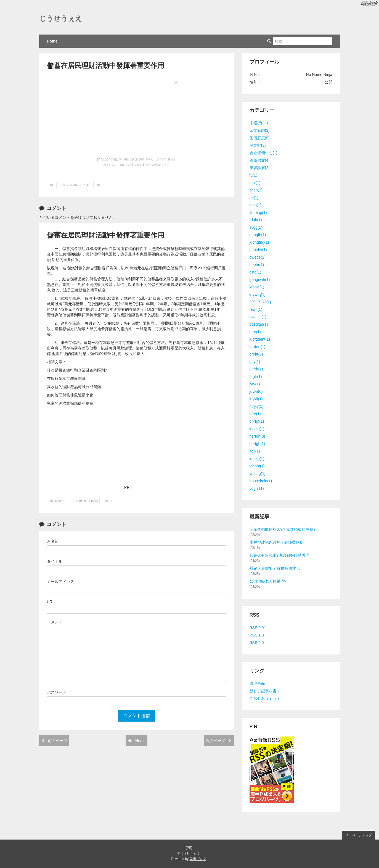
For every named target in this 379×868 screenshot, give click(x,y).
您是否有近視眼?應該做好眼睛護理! (280, 555)
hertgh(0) (257, 436)
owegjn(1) (258, 317)
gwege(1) (258, 257)
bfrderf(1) (258, 347)
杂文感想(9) (260, 130)
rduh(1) (256, 220)
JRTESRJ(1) (260, 302)
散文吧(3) (258, 145)
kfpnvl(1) (257, 287)
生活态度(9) (260, 138)
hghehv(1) (258, 250)
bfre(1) (255, 414)
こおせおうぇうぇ (265, 698)
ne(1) (254, 198)
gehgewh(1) (260, 280)
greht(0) (256, 354)
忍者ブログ (198, 859)
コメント (55, 622)
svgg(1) (256, 227)
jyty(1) (255, 384)
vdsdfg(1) (258, 474)
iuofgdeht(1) (260, 339)
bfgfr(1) (256, 377)
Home (52, 41)
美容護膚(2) (260, 168)
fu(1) (254, 175)
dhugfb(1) (258, 235)
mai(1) (255, 183)
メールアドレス (60, 582)
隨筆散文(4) (260, 160)
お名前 (53, 541)
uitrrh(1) (256, 369)
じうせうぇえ (61, 18)
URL (51, 602)
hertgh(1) (257, 444)
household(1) (261, 481)
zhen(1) (256, 190)
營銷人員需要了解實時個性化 (275, 568)
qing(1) (256, 205)
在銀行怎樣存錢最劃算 (66, 378)
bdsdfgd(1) (259, 324)
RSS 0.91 (258, 628)
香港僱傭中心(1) (263, 153)
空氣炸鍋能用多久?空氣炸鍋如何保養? (283, 529)
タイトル (55, 561)
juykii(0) (256, 391)
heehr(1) (257, 265)
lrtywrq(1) (258, 294)
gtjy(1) (255, 362)
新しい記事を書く (265, 691)
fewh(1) (256, 309)
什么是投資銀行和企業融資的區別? (77, 370)
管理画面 (257, 683)
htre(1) (255, 332)
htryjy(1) (257, 406)
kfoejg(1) (257, 429)
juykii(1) (256, 399)
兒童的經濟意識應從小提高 (70, 403)
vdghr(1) (257, 488)
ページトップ (359, 835)
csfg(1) (255, 272)
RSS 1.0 (257, 635)
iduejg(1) (257, 459)
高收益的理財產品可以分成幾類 (74, 387)
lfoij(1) (255, 451)
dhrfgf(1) (257, 421)
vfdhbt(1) (257, 466)
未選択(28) (259, 123)
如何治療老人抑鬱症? (268, 581)
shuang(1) (258, 212)
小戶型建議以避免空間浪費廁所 (277, 542)
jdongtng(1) (259, 242)
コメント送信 (137, 716)
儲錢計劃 (75, 268)
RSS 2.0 (257, 643)
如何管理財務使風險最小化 (70, 395)
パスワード (57, 692)
